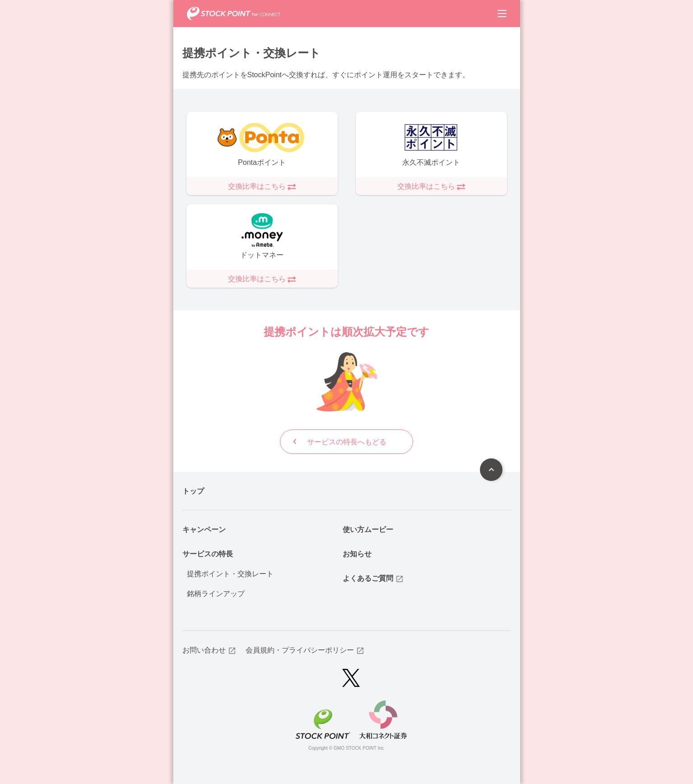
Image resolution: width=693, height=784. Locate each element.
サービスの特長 (208, 553)
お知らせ (357, 553)
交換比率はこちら (262, 186)
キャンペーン (204, 529)
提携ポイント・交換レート (230, 573)
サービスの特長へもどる (338, 442)
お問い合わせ (209, 650)
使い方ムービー (368, 529)
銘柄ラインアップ (216, 593)
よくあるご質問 (373, 579)
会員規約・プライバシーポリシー (305, 650)
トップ (193, 491)
